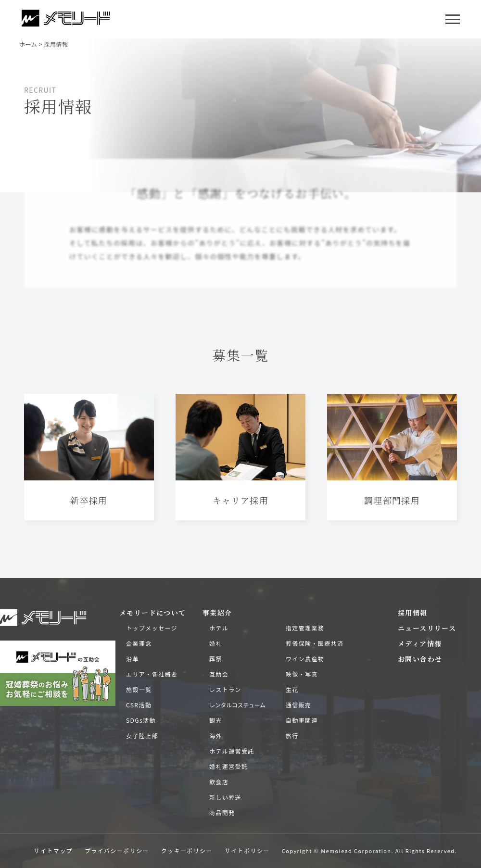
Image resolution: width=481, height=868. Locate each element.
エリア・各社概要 (152, 674)
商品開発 (222, 812)
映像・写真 (302, 674)
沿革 (133, 659)
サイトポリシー (247, 850)
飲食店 (219, 782)
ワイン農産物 (305, 659)
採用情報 (413, 613)
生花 (292, 689)
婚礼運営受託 (228, 766)
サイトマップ (53, 850)
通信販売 (299, 705)
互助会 (219, 674)
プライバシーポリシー (117, 850)
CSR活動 (139, 705)
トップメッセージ (152, 628)
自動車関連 (302, 720)
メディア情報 (420, 643)
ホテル (219, 628)
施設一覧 (139, 689)
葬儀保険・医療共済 (315, 643)
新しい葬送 (225, 797)
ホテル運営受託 (232, 751)
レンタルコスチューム (237, 705)
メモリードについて (153, 613)
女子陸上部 (142, 736)
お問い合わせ (420, 659)
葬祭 (216, 659)
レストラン (225, 689)
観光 (216, 720)
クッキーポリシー (187, 850)
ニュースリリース (427, 628)
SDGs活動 (141, 720)
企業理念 (139, 643)
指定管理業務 (305, 628)
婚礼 (216, 643)
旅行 (292, 736)
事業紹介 (217, 613)
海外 (216, 736)
